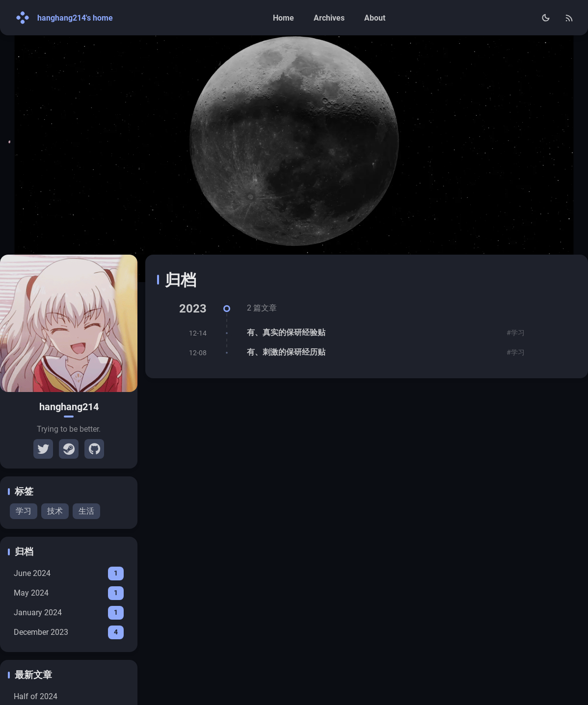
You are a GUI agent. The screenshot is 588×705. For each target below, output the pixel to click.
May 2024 (69, 593)
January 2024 (69, 613)
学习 (24, 511)
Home (283, 18)
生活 (86, 511)
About (375, 18)
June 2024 (69, 574)
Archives (329, 18)
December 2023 (69, 632)
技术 (55, 511)
